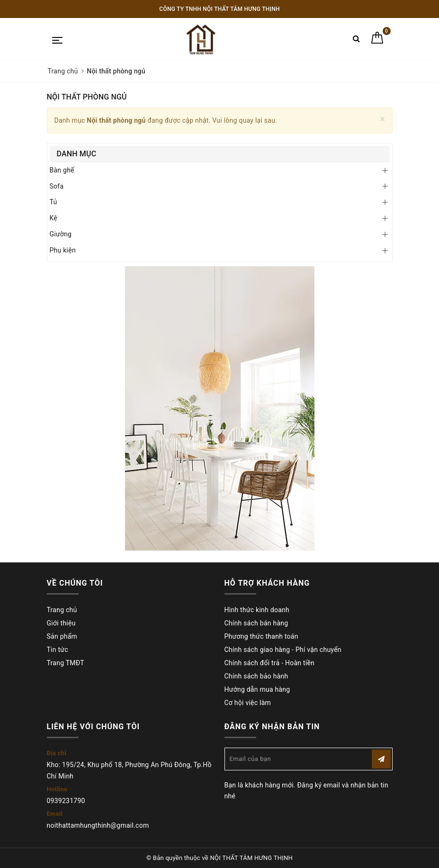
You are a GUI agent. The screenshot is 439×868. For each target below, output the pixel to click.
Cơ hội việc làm (248, 703)
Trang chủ (62, 610)
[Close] (382, 119)
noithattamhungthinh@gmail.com (98, 825)
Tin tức (58, 650)
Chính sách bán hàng (256, 623)
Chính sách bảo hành (256, 676)
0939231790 (66, 801)
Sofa (57, 186)
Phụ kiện (63, 250)
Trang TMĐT (66, 663)
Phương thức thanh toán (261, 636)
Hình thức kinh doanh (257, 610)
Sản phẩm (62, 636)
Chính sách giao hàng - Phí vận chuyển (283, 650)
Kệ (54, 218)
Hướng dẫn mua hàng (257, 689)
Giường (61, 234)
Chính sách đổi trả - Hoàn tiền (270, 663)
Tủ (54, 202)
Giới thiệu (61, 623)
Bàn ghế (62, 170)
